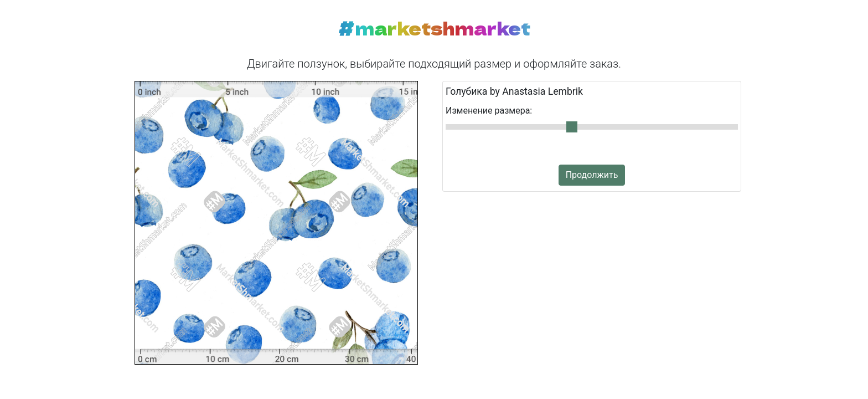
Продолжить (592, 175)
